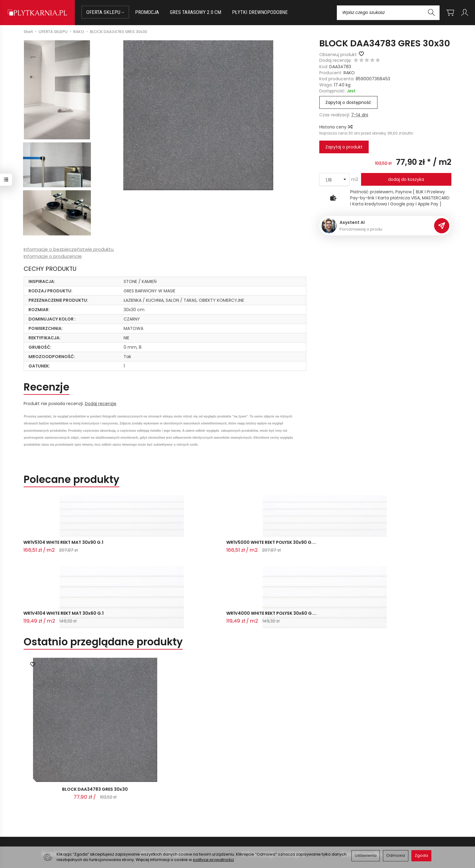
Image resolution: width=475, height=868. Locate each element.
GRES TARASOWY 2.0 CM (196, 12)
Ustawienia (366, 855)
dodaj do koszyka (406, 179)
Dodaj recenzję (101, 404)
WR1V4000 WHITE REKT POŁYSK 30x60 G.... (317, 546)
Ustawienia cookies (161, 832)
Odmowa (396, 855)
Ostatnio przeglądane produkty (103, 572)
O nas (247, 802)
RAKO (349, 73)
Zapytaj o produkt (344, 147)
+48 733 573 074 (63, 823)
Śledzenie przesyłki (62, 830)
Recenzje (47, 387)
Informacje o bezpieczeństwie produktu (69, 249)
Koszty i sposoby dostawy (168, 824)
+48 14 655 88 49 (63, 816)
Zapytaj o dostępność (348, 102)
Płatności (151, 809)
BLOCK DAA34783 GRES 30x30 (95, 721)
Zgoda (421, 855)
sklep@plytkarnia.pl (65, 809)
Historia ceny (336, 127)
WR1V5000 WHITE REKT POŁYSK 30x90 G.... (143, 546)
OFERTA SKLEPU (105, 12)
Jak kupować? (156, 802)
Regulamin (252, 809)
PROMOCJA (147, 12)
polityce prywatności (213, 860)
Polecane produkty (71, 479)
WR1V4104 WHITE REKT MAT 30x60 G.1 (234, 546)
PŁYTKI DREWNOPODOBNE (260, 12)
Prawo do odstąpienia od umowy (176, 817)
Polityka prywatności (263, 817)
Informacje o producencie (53, 256)
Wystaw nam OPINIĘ (262, 824)
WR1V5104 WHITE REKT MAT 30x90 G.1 (60, 546)
